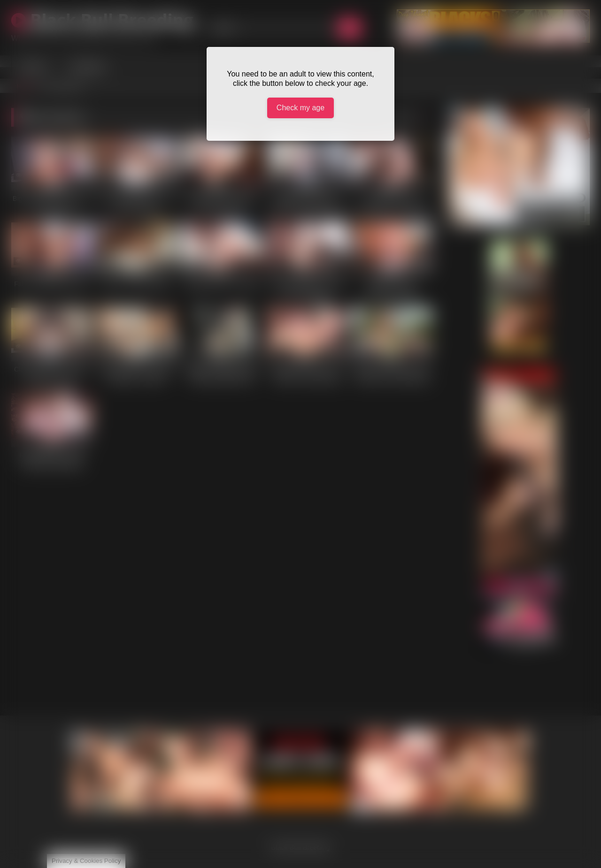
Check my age (300, 108)
